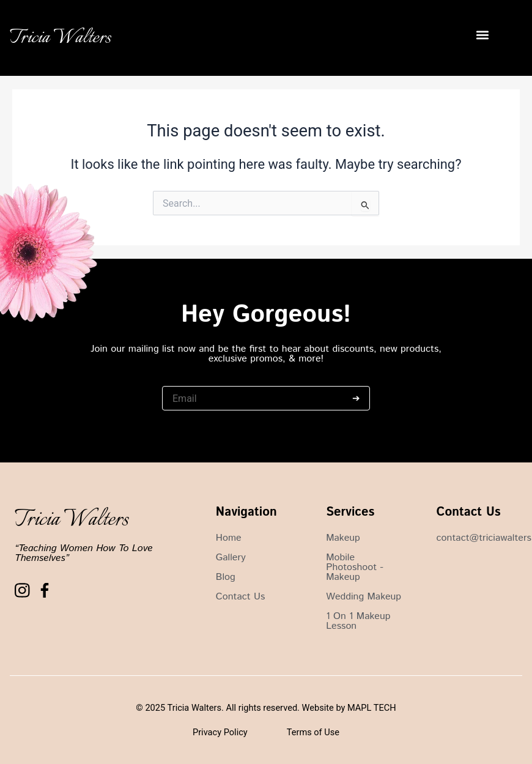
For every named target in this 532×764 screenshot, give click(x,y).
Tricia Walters (61, 38)
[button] (482, 35)
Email (173, 380)
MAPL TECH (372, 708)
